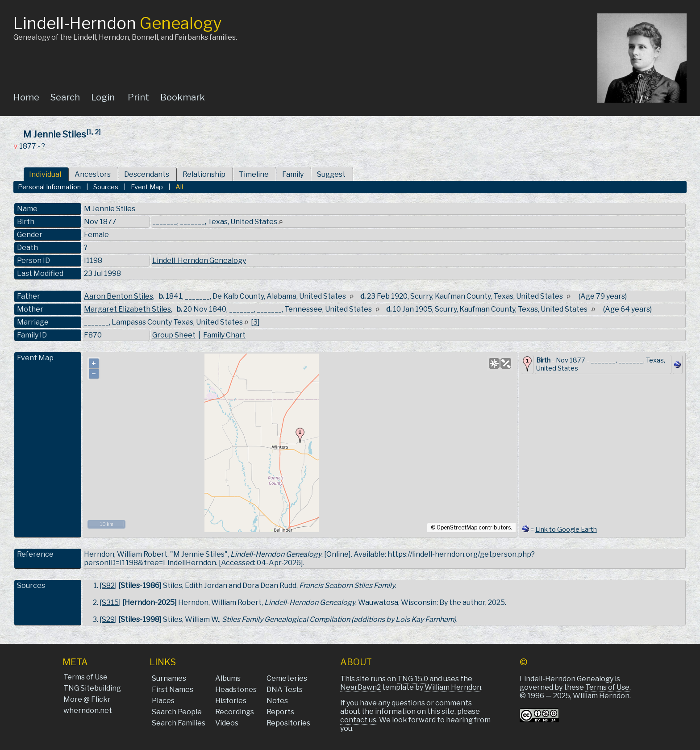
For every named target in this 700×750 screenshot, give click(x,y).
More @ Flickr (87, 699)
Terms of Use (85, 677)
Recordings (235, 712)
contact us (358, 720)
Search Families (179, 723)
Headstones (236, 690)
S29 (108, 619)
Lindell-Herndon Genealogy (199, 260)
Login (103, 97)
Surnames (169, 678)
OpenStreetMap (457, 527)
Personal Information (49, 187)
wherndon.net (88, 710)
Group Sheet (174, 335)
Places (163, 701)
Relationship (204, 174)
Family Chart (224, 335)
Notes (277, 701)
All (179, 187)
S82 (108, 585)
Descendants (147, 174)
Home (26, 97)
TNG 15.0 (413, 679)
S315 (110, 602)
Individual (45, 174)
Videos (227, 723)
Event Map (147, 187)
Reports (280, 712)
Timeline (254, 174)
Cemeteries (287, 678)
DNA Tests (285, 690)
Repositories (288, 723)
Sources (106, 187)
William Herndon (453, 687)
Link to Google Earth (566, 529)
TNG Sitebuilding (92, 688)
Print (138, 97)
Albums (228, 678)
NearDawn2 (360, 687)
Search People (177, 712)
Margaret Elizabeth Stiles (127, 309)
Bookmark (183, 97)
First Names (173, 690)
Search (65, 97)
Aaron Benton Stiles (119, 296)
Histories (231, 701)
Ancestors (93, 174)
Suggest (331, 174)
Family (293, 174)
